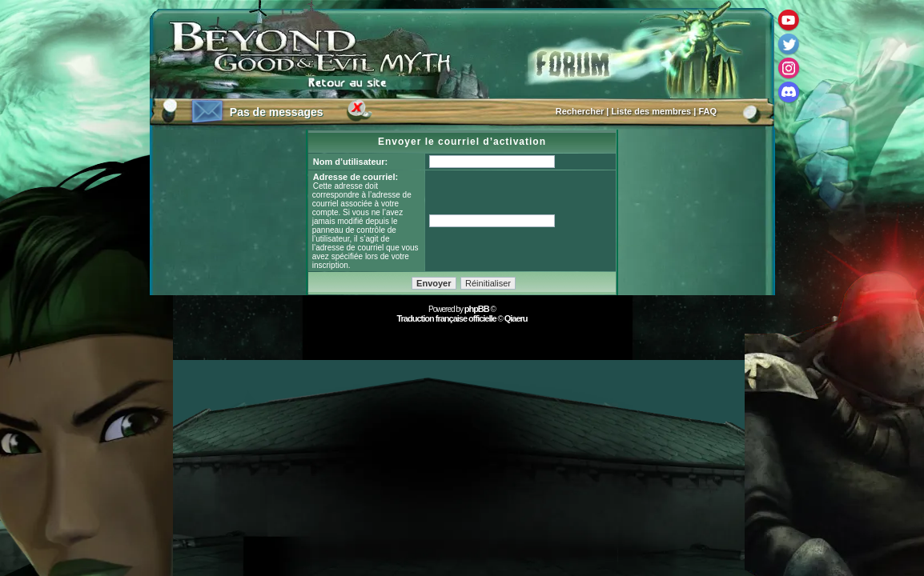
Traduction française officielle (446, 318)
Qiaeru (516, 318)
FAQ (707, 111)
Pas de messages (277, 112)
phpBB (477, 309)
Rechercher (580, 111)
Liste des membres (652, 111)
